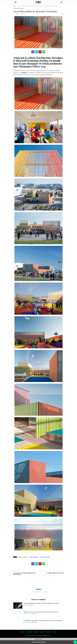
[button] (16, 2)
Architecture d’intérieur (23, 557)
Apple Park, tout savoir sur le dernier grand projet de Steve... (41, 612)
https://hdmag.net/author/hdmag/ (38, 592)
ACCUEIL (22, 632)
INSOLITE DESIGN (21, 6)
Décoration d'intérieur (45, 557)
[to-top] (75, 642)
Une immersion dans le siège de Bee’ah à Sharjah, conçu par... (41, 603)
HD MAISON (29, 632)
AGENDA (55, 632)
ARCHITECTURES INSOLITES (32, 6)
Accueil (15, 6)
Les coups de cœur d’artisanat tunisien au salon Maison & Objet (24, 574)
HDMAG (17, 14)
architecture (44, 58)
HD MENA (42, 632)
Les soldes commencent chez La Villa (55, 573)
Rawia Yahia (26, 614)
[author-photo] (38, 587)
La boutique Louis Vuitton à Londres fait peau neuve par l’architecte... (43, 620)
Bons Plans (48, 632)
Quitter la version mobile (38, 642)
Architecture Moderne (34, 557)
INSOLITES (36, 632)
